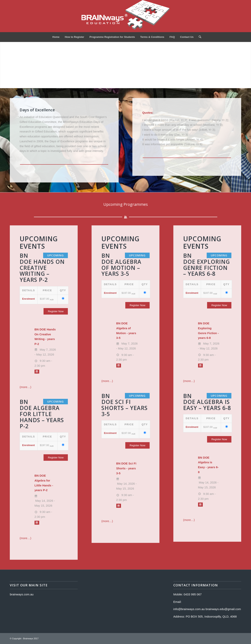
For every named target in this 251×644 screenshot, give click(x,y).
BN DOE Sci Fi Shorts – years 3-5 (125, 405)
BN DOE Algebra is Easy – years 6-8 (207, 402)
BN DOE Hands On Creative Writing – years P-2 (42, 268)
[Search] (199, 37)
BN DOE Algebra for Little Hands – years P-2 (42, 414)
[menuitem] (56, 37)
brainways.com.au (22, 594)
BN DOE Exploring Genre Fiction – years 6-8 (206, 265)
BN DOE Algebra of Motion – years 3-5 (121, 265)
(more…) (25, 387)
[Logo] (126, 16)
